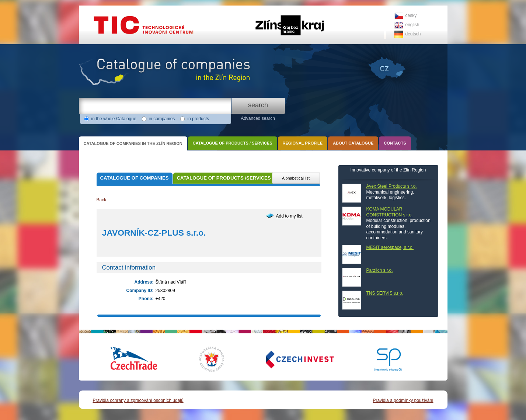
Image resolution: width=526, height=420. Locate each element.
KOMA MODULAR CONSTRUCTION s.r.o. (390, 212)
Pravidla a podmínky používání (403, 400)
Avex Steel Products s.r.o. (392, 186)
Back (102, 200)
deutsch (413, 34)
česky (411, 15)
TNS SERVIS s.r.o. (385, 293)
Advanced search (258, 118)
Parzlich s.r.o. (380, 270)
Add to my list (289, 216)
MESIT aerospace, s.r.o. (390, 247)
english (412, 25)
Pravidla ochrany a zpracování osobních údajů (138, 400)
